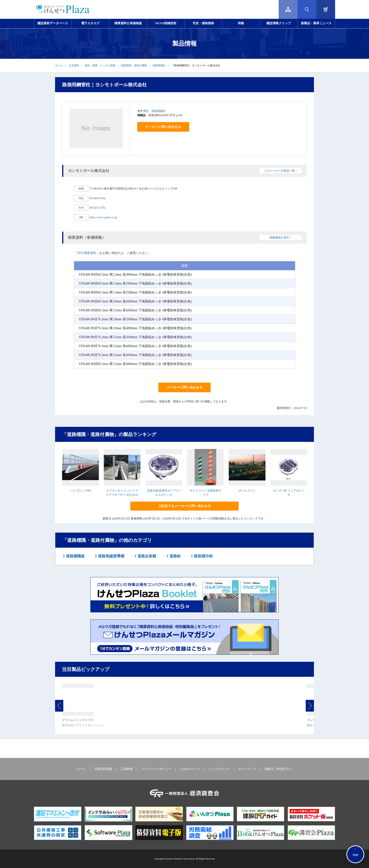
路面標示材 (203, 556)
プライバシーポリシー (156, 769)
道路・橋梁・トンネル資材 (100, 65)
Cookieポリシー (190, 769)
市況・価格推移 (203, 23)
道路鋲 (175, 556)
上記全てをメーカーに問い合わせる (184, 506)
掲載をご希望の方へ (279, 769)
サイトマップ (247, 769)
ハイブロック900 (80, 491)
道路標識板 (75, 556)
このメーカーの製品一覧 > (281, 171)
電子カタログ (90, 23)
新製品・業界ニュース (316, 23)
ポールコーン (247, 491)
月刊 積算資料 (86, 253)
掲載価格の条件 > (281, 238)
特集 (241, 23)
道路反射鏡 (146, 556)
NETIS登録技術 (166, 23)
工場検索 (127, 769)
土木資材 (74, 65)
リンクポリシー (219, 769)
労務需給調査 (103, 769)
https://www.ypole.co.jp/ (104, 217)
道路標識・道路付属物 (134, 65)
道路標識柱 (159, 65)
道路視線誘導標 (111, 556)
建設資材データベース (53, 23)
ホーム (59, 65)
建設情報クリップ (279, 23)
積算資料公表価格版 (128, 23)
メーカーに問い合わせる (163, 127)
